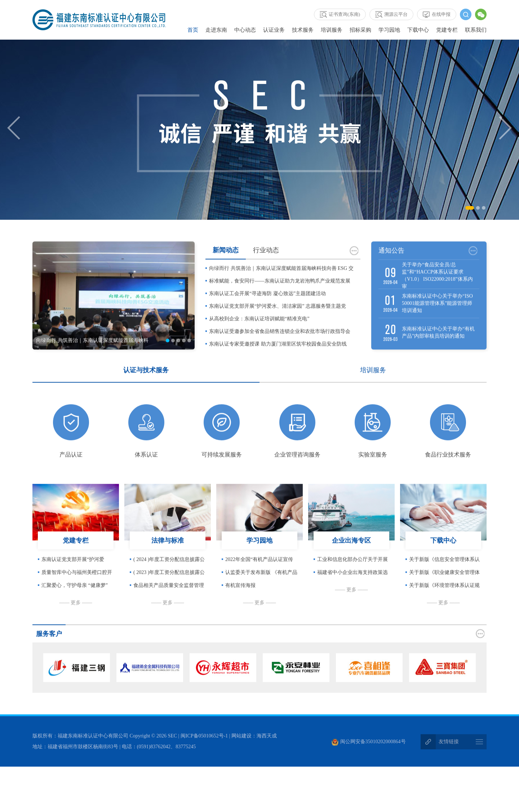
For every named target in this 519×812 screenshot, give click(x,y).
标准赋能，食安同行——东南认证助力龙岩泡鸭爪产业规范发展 (280, 292)
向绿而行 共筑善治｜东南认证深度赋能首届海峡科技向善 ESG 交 (281, 280)
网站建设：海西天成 (254, 737)
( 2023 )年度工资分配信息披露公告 (169, 586)
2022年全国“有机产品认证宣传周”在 (259, 573)
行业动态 (266, 262)
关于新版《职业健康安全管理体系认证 (444, 586)
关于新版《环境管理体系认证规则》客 (444, 599)
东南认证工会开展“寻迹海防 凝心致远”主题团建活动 (267, 305)
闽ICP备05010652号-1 (204, 737)
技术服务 (303, 30)
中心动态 (245, 30)
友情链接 (449, 743)
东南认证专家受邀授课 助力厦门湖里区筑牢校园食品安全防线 (278, 355)
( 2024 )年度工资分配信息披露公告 (169, 573)
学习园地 (389, 30)
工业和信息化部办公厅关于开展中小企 (352, 573)
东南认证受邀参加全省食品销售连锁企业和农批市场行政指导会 (280, 343)
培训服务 (332, 30)
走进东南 (216, 30)
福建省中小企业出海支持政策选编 (352, 586)
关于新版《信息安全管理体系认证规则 (444, 573)
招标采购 (360, 30)
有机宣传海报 (240, 597)
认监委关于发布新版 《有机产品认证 (261, 586)
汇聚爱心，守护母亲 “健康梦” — (75, 599)
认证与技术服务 (146, 382)
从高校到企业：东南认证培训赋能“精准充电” (259, 330)
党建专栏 (447, 30)
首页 (193, 30)
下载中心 (418, 30)
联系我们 (476, 30)
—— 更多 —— (76, 614)
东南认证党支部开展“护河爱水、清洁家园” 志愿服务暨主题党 (278, 318)
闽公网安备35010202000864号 (369, 743)
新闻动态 (226, 262)
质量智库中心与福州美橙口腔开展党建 (77, 586)
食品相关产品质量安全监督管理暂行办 (169, 599)
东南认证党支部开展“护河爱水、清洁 (73, 573)
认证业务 (274, 30)
